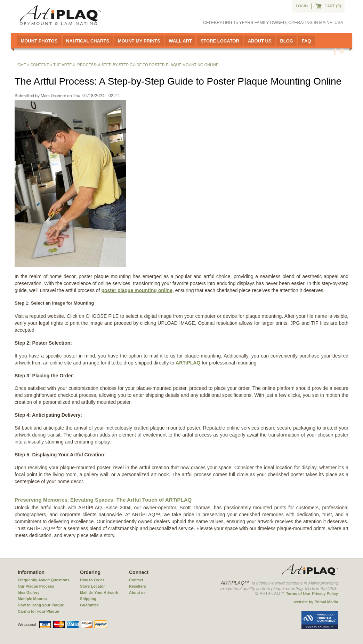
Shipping (88, 599)
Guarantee (89, 605)
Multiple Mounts (32, 599)
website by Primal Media (316, 602)
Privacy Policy (325, 594)
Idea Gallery (29, 592)
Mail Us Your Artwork (99, 592)
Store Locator (220, 41)
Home (20, 65)
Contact (136, 580)
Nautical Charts (88, 41)
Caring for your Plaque (38, 611)
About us (137, 592)
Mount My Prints (139, 41)
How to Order (92, 580)
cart (330, 6)
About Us (260, 41)
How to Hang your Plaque (41, 605)
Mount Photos (39, 41)
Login (302, 6)
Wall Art (180, 41)
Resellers (138, 586)
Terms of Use (298, 594)
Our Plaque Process (36, 586)
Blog (287, 41)
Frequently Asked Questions (44, 580)
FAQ (306, 41)
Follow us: (320, 51)
